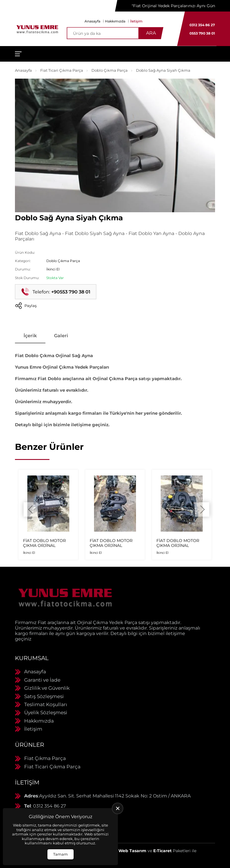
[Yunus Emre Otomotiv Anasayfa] (37, 29)
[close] (118, 808)
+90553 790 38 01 (71, 292)
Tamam (61, 854)
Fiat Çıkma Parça (45, 758)
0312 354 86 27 (202, 25)
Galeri (61, 336)
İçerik (30, 336)
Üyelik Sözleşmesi (46, 712)
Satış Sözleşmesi (44, 696)
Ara (151, 33)
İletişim (136, 21)
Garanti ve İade (42, 680)
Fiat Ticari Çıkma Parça (62, 70)
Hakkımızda (115, 21)
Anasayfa (92, 21)
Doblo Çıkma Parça (110, 70)
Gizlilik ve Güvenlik (47, 688)
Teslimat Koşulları (46, 704)
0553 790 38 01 (202, 33)
